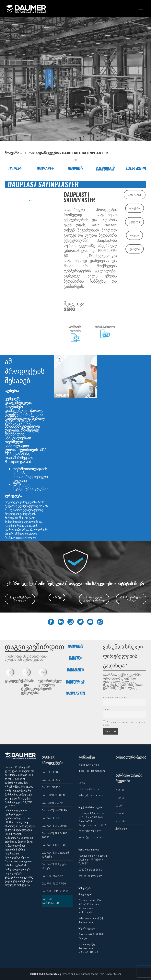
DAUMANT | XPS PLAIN (54, 845)
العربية (119, 805)
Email (106, 709)
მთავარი (12, 153)
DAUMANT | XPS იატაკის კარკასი (56, 855)
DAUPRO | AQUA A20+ (54, 876)
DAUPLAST (135, 195)
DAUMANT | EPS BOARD (55, 826)
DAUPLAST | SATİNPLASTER (50, 901)
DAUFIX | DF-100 (51, 772)
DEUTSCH (121, 821)
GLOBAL (120, 790)
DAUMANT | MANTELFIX (54, 810)
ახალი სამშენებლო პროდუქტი (20, 599)
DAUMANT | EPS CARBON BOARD (55, 835)
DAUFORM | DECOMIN (53, 795)
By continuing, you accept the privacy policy (124, 723)
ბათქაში (135, 208)
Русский (120, 813)
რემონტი (57, 597)
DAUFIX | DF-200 (51, 780)
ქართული (122, 828)
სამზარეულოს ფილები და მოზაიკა (94, 599)
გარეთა (135, 249)
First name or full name (115, 697)
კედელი (134, 222)
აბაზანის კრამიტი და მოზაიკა (131, 599)
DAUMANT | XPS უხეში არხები (54, 866)
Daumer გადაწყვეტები (41, 153)
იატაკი (134, 235)
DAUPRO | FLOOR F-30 (54, 884)
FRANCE (120, 798)
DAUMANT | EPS (50, 818)
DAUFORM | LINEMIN (53, 803)
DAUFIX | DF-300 (51, 787)
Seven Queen (113, 974)
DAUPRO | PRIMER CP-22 (55, 891)
